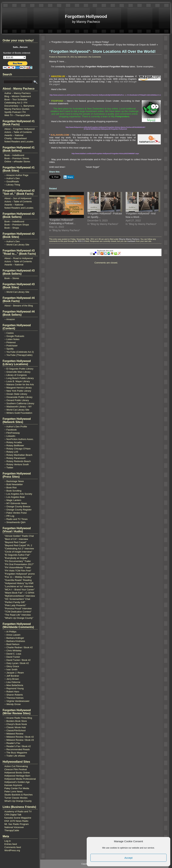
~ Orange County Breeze (17, 506)
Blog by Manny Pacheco (129, 239)
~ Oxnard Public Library (17, 400)
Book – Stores (12, 278)
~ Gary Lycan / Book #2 (17, 663)
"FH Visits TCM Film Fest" (18, 571)
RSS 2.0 (81, 241)
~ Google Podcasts (14, 336)
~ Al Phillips (10, 632)
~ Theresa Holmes (14, 698)
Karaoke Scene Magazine (18, 818)
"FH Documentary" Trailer (18, 561)
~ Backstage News (14, 481)
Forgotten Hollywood (86, 16)
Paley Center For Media (17, 788)
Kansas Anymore (13, 785)
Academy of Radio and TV (18, 811)
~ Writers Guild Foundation (18, 413)
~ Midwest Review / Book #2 (19, 737)
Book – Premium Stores (17, 158)
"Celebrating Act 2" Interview (19, 549)
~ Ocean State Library (16, 394)
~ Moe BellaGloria (14, 685)
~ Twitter (9, 468)
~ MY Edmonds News (16, 503)
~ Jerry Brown (12, 679)
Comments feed (13, 847)
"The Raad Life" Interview (18, 615)
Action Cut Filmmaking (16, 766)
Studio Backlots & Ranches (19, 795)
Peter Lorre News (14, 791)
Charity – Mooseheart (16, 138)
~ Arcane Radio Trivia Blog (18, 718)
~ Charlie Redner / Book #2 (19, 647)
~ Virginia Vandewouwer (17, 701)
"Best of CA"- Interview (16, 539)
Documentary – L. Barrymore (19, 106)
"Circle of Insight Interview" (18, 552)
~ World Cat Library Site (17, 245)
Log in (8, 841)
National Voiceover (14, 827)
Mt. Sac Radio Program (17, 824)
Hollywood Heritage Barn (17, 776)
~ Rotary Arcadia (13, 442)
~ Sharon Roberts (14, 695)
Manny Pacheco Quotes (17, 109)
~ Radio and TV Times (16, 519)
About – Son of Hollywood (18, 198)
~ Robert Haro (12, 692)
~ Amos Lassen (12, 635)
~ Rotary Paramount (15, 458)
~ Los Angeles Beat (14, 497)
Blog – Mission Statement (18, 96)
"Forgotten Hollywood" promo (20, 574)
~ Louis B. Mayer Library (17, 381)
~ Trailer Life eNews (15, 756)
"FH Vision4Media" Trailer (18, 567)
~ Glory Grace (12, 666)
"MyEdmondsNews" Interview (20, 596)
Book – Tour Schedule (16, 99)
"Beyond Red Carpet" (16, 542)
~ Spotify (9, 349)
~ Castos (9, 333)
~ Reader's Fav (12, 743)
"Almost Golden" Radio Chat (19, 536)
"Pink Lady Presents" (15, 605)
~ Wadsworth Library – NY (18, 407)
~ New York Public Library (18, 391)
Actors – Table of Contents (18, 132)
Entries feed (11, 844)
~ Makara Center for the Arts (19, 384)
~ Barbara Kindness (15, 641)
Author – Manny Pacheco (18, 93)
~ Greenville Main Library (17, 372)
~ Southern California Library (19, 403)
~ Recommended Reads (17, 749)
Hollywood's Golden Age (17, 782)
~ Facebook (11, 430)
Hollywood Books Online (17, 773)
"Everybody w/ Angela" (16, 558)
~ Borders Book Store (16, 721)
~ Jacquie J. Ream (14, 673)
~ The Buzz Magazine (16, 753)
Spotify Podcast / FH (15, 112)
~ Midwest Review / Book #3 (19, 740)
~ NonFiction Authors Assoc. (19, 439)
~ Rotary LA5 (11, 452)
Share (68, 177)
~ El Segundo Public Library (19, 369)
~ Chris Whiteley (13, 651)
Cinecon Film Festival (16, 769)
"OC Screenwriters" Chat (17, 599)
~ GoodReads (12, 182)
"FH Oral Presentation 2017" (19, 564)
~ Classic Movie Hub (15, 727)
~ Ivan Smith (11, 669)
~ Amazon (10, 319)
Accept (128, 858)
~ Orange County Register (18, 510)
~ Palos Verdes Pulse (16, 513)
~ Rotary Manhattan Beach (18, 455)
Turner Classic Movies (16, 798)
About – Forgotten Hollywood (19, 129)
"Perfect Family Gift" (15, 602)
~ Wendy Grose (13, 704)
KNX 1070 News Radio (16, 821)
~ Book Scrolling (13, 491)
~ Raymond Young (14, 688)
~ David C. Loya (13, 654)
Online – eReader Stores (17, 162)
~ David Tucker (12, 657)
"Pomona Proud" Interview (18, 608)
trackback (131, 241)
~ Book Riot (10, 488)
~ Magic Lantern (13, 500)
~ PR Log (9, 516)
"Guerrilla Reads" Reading (18, 580)
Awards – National (14, 135)
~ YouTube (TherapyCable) (18, 355)
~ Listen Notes (12, 339)
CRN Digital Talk (13, 815)
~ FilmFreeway (12, 433)
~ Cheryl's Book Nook (16, 724)
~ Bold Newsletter (14, 484)
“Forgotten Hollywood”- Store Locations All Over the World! (102, 52)
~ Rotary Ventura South (17, 464)
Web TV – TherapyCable (17, 115)
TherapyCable (12, 830)
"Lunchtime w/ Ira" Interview (19, 586)
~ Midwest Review (14, 734)
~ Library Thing (12, 185)
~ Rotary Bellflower (14, 445)
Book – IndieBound (14, 155)
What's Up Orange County (18, 801)
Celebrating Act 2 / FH (16, 103)
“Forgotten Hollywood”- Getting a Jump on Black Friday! (80, 42)
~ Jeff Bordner (12, 676)
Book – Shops (12, 228)
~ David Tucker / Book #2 (17, 660)
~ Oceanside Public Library (18, 397)
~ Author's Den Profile (16, 427)
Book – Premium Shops (17, 225)
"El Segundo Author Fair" (17, 555)
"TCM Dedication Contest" (18, 612)
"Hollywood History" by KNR (19, 583)
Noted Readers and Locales (19, 142)
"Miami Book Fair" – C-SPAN (19, 593)
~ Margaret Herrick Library (18, 388)
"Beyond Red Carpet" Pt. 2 (18, 545)
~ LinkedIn (10, 436)
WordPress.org (12, 850)
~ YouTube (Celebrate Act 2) (19, 352)
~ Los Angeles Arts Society (18, 494)
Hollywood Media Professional (20, 779)
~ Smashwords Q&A (15, 522)
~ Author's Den (12, 178)
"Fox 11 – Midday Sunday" (18, 577)
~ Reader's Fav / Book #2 (18, 746)
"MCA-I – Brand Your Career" (19, 590)
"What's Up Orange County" (19, 618)
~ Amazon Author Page (16, 175)
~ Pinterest (10, 342)
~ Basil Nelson (12, 644)
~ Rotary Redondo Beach (18, 461)
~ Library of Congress (16, 375)
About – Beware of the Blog (19, 306)
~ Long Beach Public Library (19, 378)
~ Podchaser (11, 346)
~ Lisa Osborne (12, 682)
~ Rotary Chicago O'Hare (17, 449)
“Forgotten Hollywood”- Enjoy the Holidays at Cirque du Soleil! (124, 45)
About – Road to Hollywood (19, 258)
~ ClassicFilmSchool (15, 730)
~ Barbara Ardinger (14, 638)
